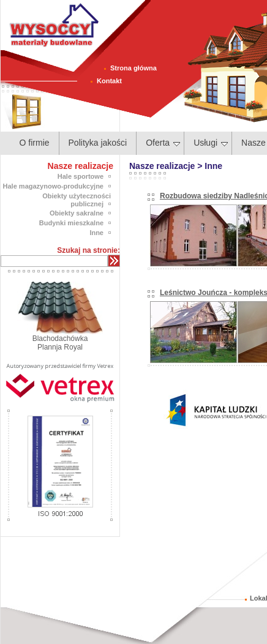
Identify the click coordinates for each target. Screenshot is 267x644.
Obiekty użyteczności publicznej (77, 200)
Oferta (163, 143)
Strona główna (133, 68)
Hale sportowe (81, 176)
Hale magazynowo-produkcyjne (53, 186)
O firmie (35, 143)
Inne (96, 233)
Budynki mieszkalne (71, 223)
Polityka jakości (98, 143)
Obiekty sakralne (77, 213)
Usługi (211, 143)
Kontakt (109, 81)
